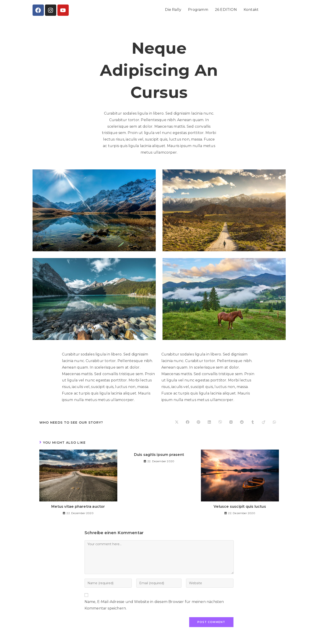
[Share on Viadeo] (264, 422)
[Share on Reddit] (242, 422)
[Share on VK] (231, 422)
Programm (198, 10)
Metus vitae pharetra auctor (78, 507)
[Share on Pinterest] (198, 422)
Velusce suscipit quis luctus (240, 507)
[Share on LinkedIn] (209, 422)
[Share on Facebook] (188, 422)
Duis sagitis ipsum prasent (159, 455)
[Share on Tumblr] (253, 422)
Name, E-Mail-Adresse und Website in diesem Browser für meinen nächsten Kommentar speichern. (154, 605)
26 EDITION (226, 10)
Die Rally (173, 10)
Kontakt (251, 10)
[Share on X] (177, 422)
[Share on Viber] (220, 422)
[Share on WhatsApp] (274, 422)
